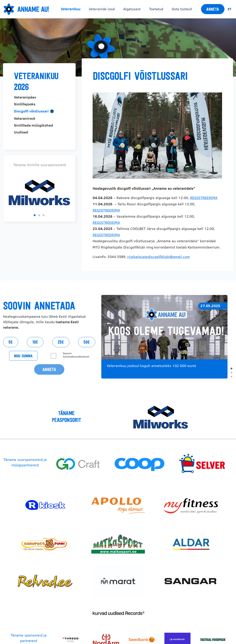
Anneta (213, 9)
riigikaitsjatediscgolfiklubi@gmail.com (159, 257)
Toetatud (156, 9)
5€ (11, 342)
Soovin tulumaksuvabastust (76, 355)
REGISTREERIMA (204, 198)
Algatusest (132, 9)
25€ (61, 342)
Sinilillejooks (25, 104)
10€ (35, 342)
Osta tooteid (182, 9)
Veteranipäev (25, 97)
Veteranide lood (102, 9)
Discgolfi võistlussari (31, 111)
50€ (87, 342)
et (230, 9)
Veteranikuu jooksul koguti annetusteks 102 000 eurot (151, 366)
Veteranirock (25, 119)
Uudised (21, 132)
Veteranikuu (70, 9)
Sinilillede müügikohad (33, 125)
